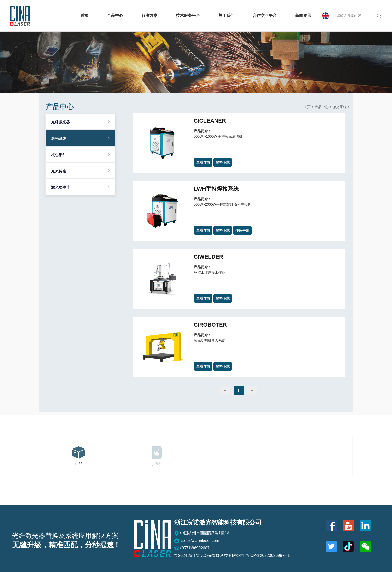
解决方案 (149, 16)
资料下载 (223, 162)
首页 (85, 16)
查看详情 (203, 162)
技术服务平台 (188, 16)
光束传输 (59, 171)
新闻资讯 (303, 16)
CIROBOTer (210, 325)
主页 (307, 107)
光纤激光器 (61, 122)
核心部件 (59, 155)
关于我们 (226, 16)
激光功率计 (61, 187)
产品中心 (115, 16)
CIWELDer (209, 257)
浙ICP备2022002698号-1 (268, 556)
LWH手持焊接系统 (217, 189)
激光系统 (59, 138)
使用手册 (242, 230)
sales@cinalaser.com (197, 541)
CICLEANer (210, 121)
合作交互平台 (265, 16)
